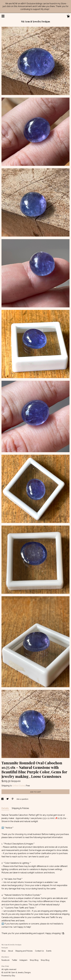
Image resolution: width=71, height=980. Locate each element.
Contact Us (40, 951)
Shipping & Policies (20, 808)
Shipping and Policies (24, 951)
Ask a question (22, 799)
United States (19, 786)
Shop (4, 951)
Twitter (15, 960)
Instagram (24, 960)
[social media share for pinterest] (13, 799)
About (11, 951)
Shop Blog (34, 960)
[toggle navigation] (3, 16)
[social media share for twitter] (8, 799)
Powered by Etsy (8, 976)
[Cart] (68, 17)
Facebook (6, 960)
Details (5, 808)
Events (49, 951)
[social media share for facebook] (3, 799)
